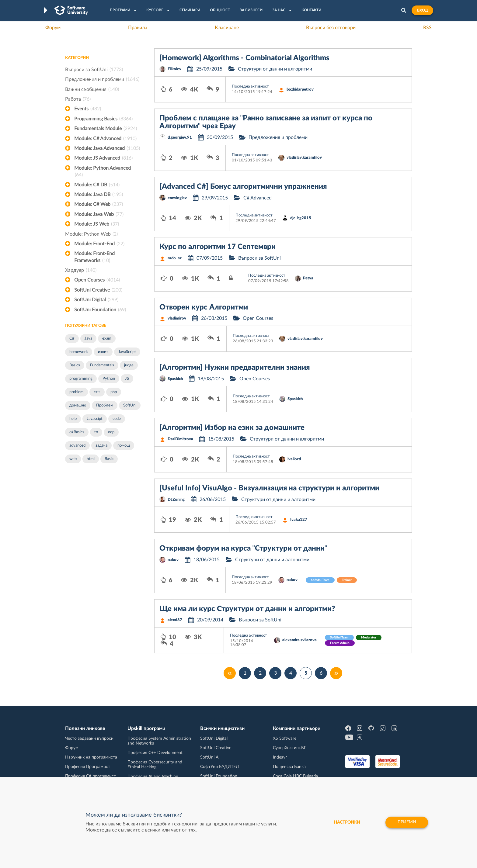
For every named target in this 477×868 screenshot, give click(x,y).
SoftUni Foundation (100, 310)
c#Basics (77, 432)
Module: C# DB (97, 185)
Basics (75, 365)
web (73, 459)
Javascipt (95, 419)
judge (129, 365)
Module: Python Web (91, 234)
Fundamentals (102, 365)
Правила (138, 28)
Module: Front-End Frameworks (94, 258)
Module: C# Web (99, 204)
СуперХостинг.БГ (290, 748)
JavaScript (127, 352)
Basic (109, 459)
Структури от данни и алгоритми (275, 69)
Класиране (227, 28)
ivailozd (294, 459)
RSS (427, 28)
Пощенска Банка (289, 767)
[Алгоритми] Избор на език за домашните (232, 428)
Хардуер (81, 270)
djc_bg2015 (301, 218)
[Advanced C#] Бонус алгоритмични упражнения (243, 187)
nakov (173, 560)
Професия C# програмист (91, 776)
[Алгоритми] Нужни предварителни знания (235, 368)
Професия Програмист (88, 767)
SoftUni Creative (98, 290)
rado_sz (175, 258)
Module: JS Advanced (103, 158)
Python (109, 379)
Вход (422, 10)
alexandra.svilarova (299, 640)
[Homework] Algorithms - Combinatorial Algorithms (244, 58)
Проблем (105, 405)
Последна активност (250, 86)
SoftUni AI (210, 757)
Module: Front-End (99, 244)
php (114, 392)
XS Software (285, 738)
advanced (77, 446)
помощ (124, 446)
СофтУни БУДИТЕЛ (219, 767)
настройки (346, 822)
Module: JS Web (97, 224)
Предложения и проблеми (102, 79)
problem (77, 392)
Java (88, 339)
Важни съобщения (92, 89)
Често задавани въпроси (89, 738)
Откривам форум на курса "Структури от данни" (243, 548)
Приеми (407, 822)
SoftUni (130, 405)
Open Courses (97, 280)
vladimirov (177, 318)
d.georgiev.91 (180, 138)
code (117, 419)
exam (107, 339)
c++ (97, 392)
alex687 (175, 620)
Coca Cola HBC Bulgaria (295, 776)
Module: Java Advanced (107, 148)
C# (72, 339)
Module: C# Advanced (105, 139)
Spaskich (175, 379)
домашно (78, 405)
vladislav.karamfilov (304, 158)
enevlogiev (177, 198)
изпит (103, 352)
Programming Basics (103, 119)
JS (127, 379)
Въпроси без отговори (331, 28)
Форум (53, 28)
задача (101, 446)
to (96, 432)
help (73, 419)
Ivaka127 (299, 520)
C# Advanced (258, 198)
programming (81, 379)
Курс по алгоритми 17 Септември (218, 247)
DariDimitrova (180, 439)
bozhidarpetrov (300, 90)
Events (88, 109)
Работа (78, 99)
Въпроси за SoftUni (94, 70)
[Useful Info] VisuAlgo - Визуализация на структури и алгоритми (269, 488)
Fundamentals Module (106, 129)
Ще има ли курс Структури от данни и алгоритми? (247, 609)
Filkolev (174, 69)
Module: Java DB (99, 195)
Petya (308, 278)
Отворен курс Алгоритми (204, 307)
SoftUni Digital (96, 300)
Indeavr (280, 757)
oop (111, 432)
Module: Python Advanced (103, 172)
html (91, 459)
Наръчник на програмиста (91, 757)
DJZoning (176, 500)
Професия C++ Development (155, 753)
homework (79, 352)
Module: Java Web (99, 214)
